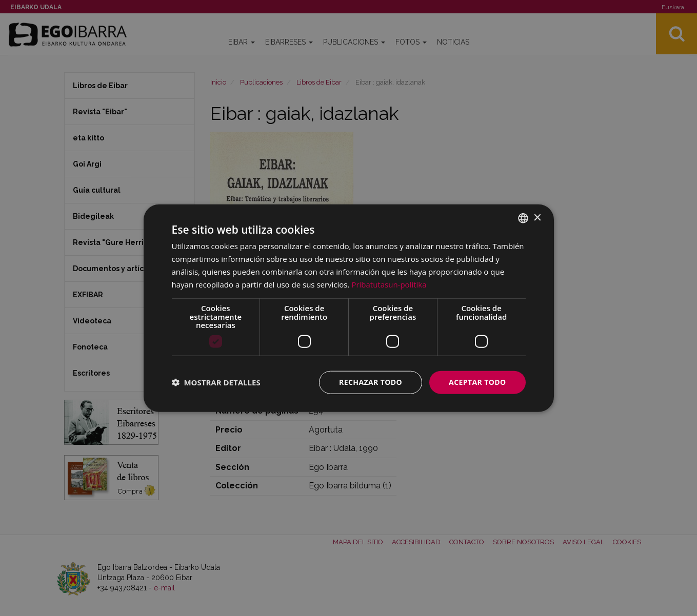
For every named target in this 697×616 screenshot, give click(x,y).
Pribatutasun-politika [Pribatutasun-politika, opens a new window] (389, 284)
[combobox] (523, 218)
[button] (216, 382)
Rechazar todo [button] (371, 382)
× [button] (537, 218)
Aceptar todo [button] (477, 382)
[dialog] (349, 308)
